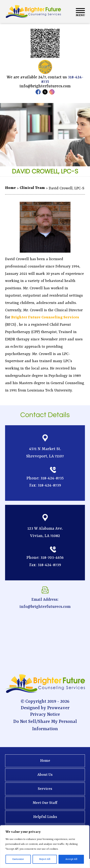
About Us (45, 775)
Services (45, 789)
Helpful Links (45, 817)
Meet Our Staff (45, 803)
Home (45, 761)
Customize (18, 859)
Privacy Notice (45, 715)
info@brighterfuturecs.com (45, 86)
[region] (45, 847)
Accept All (71, 859)
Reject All (45, 859)
